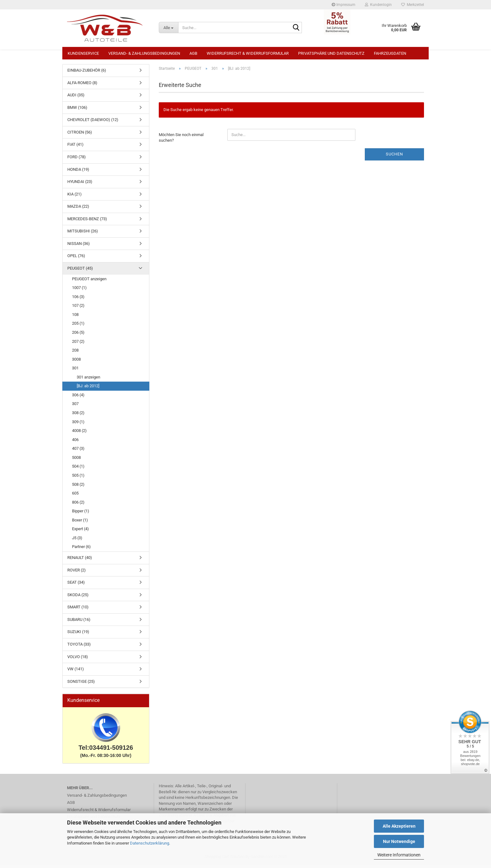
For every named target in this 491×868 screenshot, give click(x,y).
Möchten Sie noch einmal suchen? (181, 141)
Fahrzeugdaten (390, 53)
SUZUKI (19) (78, 635)
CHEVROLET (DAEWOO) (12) (93, 123)
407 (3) (78, 452)
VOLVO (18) (78, 660)
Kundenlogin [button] (378, 5)
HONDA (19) (78, 173)
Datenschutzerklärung (150, 843)
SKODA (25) (78, 598)
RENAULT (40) (80, 561)
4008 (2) (79, 434)
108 (75, 318)
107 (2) (78, 309)
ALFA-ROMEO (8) (82, 86)
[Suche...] (168, 28)
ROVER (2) (77, 573)
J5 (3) (77, 541)
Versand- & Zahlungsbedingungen (144, 53)
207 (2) (78, 345)
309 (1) (78, 425)
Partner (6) (81, 550)
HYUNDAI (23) (80, 185)
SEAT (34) (76, 585)
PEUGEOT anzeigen (89, 282)
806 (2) (78, 505)
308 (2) (78, 416)
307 (75, 407)
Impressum (344, 5)
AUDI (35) (76, 98)
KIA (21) (75, 197)
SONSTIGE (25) (81, 685)
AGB (193, 53)
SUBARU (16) (79, 623)
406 (75, 443)
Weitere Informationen (399, 855)
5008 (76, 461)
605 (75, 496)
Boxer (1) (80, 523)
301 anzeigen (88, 380)
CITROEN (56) (80, 135)
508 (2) (78, 487)
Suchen (394, 157)
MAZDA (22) (78, 209)
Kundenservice (83, 53)
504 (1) (78, 469)
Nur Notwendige (399, 841)
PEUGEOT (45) (80, 271)
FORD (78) (77, 160)
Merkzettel (413, 5)
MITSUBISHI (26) (83, 234)
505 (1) (78, 478)
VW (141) (76, 672)
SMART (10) (78, 610)
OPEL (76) (76, 259)
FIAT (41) (75, 147)
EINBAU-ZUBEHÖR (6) (87, 73)
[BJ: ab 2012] (88, 389)
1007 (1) (79, 291)
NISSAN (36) (79, 247)
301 (75, 371)
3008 (76, 362)
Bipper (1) (81, 514)
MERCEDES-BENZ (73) (87, 222)
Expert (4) (80, 532)
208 (75, 353)
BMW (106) (77, 111)
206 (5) (78, 335)
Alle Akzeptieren (399, 826)
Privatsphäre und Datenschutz (331, 53)
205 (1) (78, 326)
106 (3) (78, 300)
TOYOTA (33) (79, 647)
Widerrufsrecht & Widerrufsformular (248, 53)
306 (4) (78, 398)
